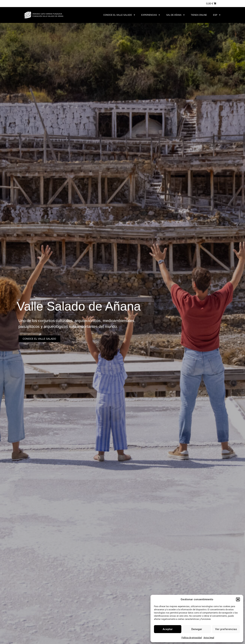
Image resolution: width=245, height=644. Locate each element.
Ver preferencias (226, 629)
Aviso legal (209, 638)
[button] (238, 599)
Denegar (197, 629)
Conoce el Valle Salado (119, 15)
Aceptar (168, 629)
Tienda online (199, 15)
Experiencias (151, 15)
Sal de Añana (175, 15)
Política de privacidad (192, 638)
